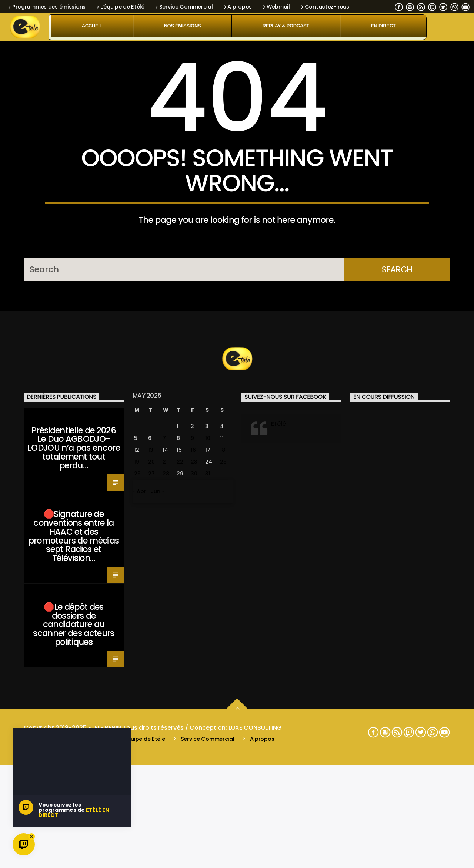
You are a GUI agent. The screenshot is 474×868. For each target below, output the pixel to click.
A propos (237, 7)
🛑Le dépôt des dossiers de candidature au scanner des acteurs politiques (74, 843)
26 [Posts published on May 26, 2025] (137, 693)
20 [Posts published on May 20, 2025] (151, 681)
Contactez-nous (324, 7)
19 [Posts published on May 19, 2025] (137, 681)
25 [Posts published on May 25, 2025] (223, 681)
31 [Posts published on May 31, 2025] (208, 693)
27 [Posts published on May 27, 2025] (151, 693)
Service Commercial (183, 7)
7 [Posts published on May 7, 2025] (164, 657)
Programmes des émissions (46, 7)
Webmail (276, 7)
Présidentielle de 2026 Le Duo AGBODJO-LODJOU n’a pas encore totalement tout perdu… (74, 667)
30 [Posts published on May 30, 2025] (194, 693)
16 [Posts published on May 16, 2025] (193, 669)
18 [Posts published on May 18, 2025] (223, 669)
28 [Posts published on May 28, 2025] (166, 693)
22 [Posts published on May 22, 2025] (180, 681)
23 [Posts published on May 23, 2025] (194, 681)
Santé (35, 634)
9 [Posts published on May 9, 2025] (192, 657)
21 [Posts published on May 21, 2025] (165, 681)
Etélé (279, 642)
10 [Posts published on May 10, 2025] (208, 657)
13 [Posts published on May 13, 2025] (151, 669)
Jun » (158, 710)
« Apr (139, 710)
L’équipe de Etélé (120, 7)
